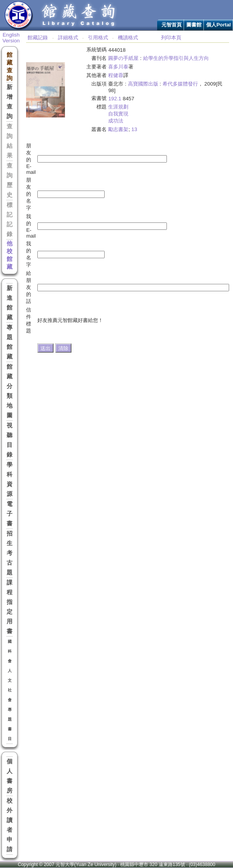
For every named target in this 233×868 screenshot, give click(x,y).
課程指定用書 (10, 607)
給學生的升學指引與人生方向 (176, 58)
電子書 (10, 514)
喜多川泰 (118, 67)
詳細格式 (68, 38)
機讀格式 (128, 38)
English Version (11, 38)
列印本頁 (171, 38)
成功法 (116, 121)
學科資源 (10, 479)
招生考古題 (10, 553)
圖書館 (194, 25)
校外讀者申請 (10, 825)
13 (134, 129)
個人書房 (10, 776)
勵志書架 (118, 129)
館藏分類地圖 (10, 391)
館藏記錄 (38, 38)
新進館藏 (10, 303)
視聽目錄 (10, 440)
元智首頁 (172, 25)
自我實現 (118, 114)
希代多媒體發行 (180, 84)
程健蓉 (116, 75)
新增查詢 (10, 102)
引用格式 (98, 38)
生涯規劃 (118, 107)
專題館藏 (10, 342)
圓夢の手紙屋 (123, 58)
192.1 (115, 99)
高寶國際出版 (143, 84)
